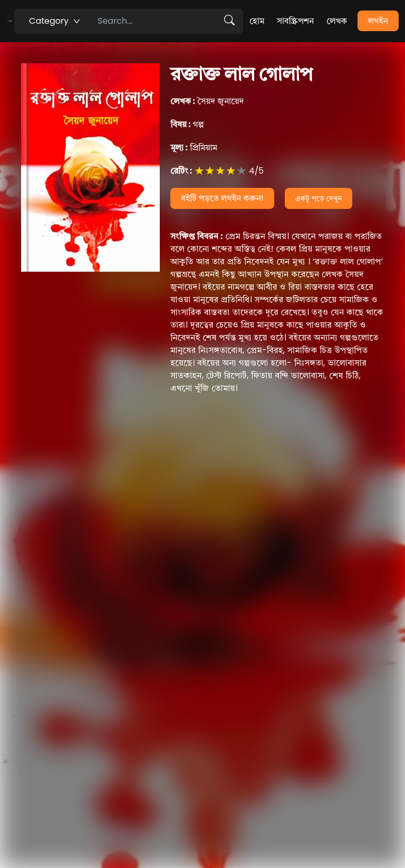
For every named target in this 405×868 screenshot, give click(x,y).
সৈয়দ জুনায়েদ (207, 101)
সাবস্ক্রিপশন (295, 21)
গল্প (187, 124)
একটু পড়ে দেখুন (319, 198)
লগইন (378, 21)
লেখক (337, 21)
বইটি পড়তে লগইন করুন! (222, 198)
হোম (257, 21)
